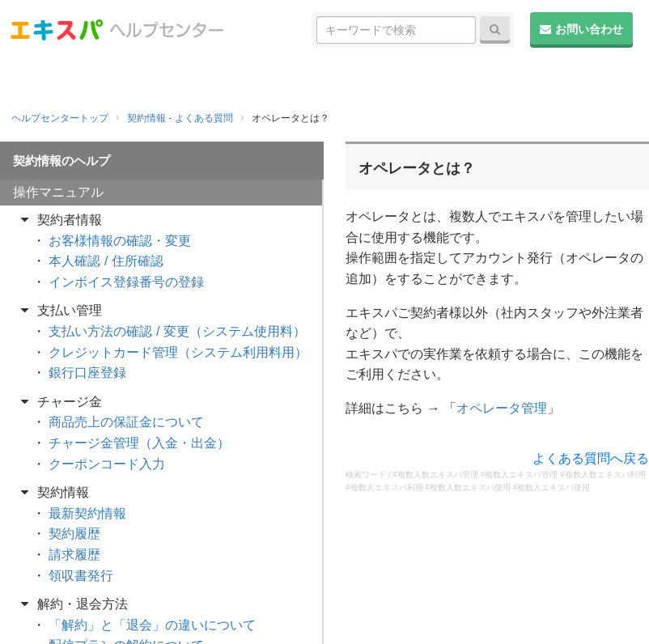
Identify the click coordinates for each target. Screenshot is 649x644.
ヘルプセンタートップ (60, 118)
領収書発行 (81, 576)
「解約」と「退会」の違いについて (152, 625)
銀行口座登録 (87, 373)
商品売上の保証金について (126, 422)
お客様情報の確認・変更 (120, 241)
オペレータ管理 (502, 408)
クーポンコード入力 (107, 464)
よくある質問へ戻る (591, 458)
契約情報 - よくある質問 (180, 118)
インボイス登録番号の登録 (126, 282)
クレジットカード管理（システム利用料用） (178, 352)
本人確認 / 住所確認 (106, 261)
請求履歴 (74, 555)
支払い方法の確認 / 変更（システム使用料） (177, 331)
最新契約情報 (87, 513)
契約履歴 (74, 534)
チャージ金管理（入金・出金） (139, 443)
